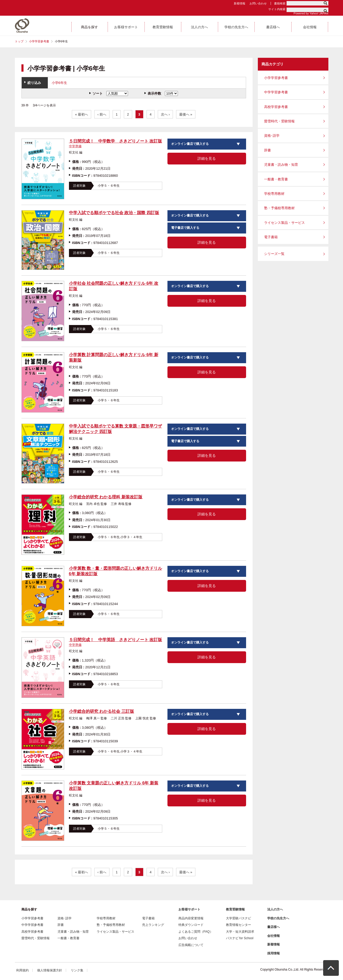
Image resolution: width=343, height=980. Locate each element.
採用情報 (274, 953)
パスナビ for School (240, 938)
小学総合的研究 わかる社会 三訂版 (101, 711)
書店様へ (274, 927)
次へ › (165, 114)
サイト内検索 (277, 9)
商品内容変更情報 (191, 918)
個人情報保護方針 (50, 970)
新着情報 (240, 3)
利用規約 (22, 970)
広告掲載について (191, 945)
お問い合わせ (258, 3)
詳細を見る (207, 158)
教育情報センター (239, 925)
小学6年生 (59, 83)
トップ (19, 41)
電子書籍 (271, 237)
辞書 (268, 150)
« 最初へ (82, 114)
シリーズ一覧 (274, 254)
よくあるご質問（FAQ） (196, 932)
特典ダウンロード (191, 925)
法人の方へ (275, 909)
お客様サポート (189, 909)
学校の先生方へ (278, 918)
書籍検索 (280, 3)
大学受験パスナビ (239, 918)
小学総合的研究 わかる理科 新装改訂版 (106, 497)
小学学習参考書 (39, 41)
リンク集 (77, 970)
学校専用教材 (274, 194)
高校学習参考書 (276, 107)
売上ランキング (153, 925)
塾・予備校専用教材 (279, 208)
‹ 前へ (102, 114)
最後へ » (186, 114)
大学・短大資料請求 (240, 932)
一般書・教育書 (276, 179)
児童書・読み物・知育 (281, 165)
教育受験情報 (235, 909)
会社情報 (274, 936)
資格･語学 (272, 136)
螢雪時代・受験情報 (279, 121)
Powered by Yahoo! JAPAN (311, 13)
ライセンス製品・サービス (284, 223)
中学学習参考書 (276, 92)
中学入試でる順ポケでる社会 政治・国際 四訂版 (114, 213)
